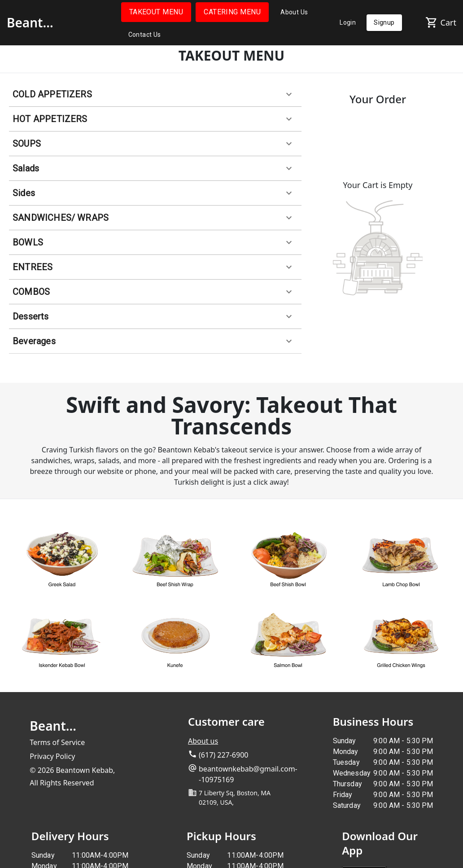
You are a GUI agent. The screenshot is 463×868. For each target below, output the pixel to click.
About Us (294, 12)
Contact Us (145, 35)
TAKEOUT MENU (156, 12)
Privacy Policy (52, 756)
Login (348, 23)
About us (203, 741)
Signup (384, 23)
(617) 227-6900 (223, 755)
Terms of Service (57, 742)
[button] (155, 94)
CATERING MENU (232, 12)
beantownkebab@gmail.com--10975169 (248, 774)
